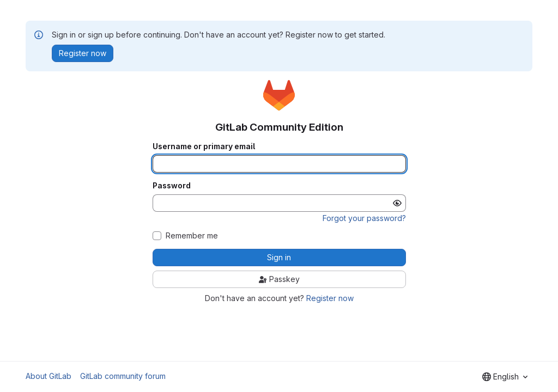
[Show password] (397, 203)
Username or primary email (204, 146)
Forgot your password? (364, 218)
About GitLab (48, 376)
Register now (330, 298)
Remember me (192, 236)
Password (172, 186)
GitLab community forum (123, 376)
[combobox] (505, 377)
